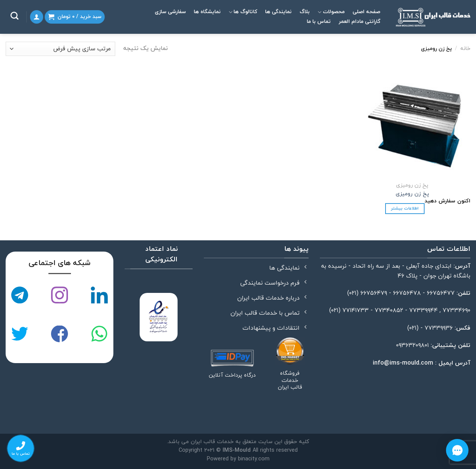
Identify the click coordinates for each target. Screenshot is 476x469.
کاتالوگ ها (243, 12)
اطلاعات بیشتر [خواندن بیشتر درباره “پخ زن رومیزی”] (405, 208)
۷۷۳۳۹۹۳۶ (439, 328)
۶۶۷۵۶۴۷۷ (441, 293)
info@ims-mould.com (403, 363)
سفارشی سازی (170, 12)
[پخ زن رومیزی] (415, 123)
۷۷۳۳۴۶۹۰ (456, 311)
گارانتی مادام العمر (359, 22)
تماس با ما (319, 22)
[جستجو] (14, 16)
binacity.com (254, 459)
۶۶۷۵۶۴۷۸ (407, 293)
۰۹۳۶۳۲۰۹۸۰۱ (412, 345)
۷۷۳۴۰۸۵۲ (389, 311)
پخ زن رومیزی (412, 194)
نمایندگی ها (278, 12)
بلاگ (305, 12)
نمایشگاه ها (207, 12)
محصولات (331, 12)
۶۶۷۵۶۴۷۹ (374, 293)
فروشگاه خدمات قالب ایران (290, 381)
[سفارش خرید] (60, 49)
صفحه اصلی (366, 12)
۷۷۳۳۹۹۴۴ (423, 311)
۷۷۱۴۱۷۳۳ (355, 311)
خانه (465, 49)
